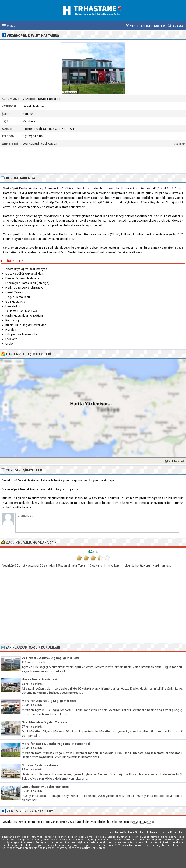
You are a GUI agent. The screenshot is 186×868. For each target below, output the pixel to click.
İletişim (163, 832)
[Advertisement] (93, 160)
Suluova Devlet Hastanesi (40, 765)
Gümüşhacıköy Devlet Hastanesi (46, 787)
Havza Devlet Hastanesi (39, 679)
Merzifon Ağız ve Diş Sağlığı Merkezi (49, 701)
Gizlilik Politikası (145, 832)
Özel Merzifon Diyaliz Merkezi (44, 722)
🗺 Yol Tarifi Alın (175, 461)
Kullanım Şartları (122, 832)
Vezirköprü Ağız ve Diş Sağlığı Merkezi (50, 658)
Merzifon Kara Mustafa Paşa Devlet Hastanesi (56, 744)
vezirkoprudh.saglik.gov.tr (40, 144)
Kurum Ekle (177, 832)
